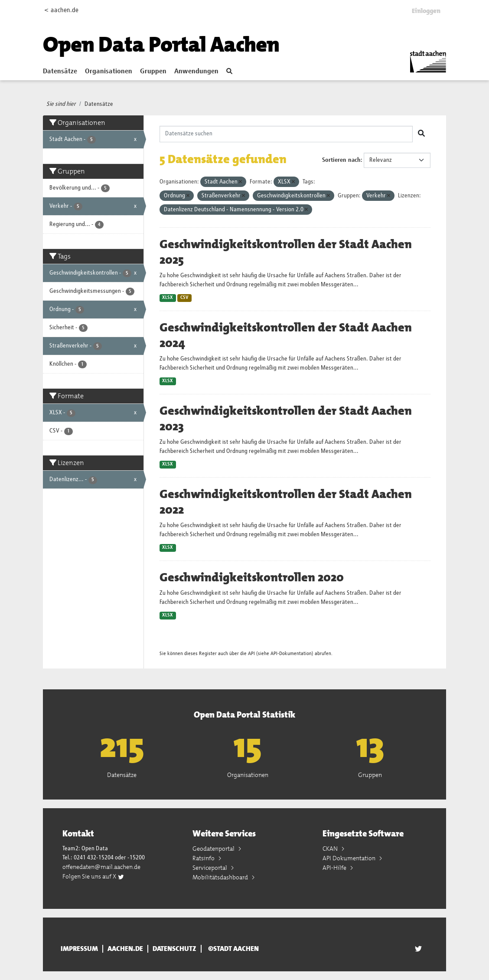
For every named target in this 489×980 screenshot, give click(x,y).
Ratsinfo (204, 858)
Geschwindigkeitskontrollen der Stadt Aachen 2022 (286, 502)
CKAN (331, 849)
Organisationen (109, 72)
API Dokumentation (350, 858)
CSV (184, 298)
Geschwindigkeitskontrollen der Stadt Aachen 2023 (286, 419)
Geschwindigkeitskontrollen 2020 (252, 577)
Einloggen (426, 11)
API (251, 654)
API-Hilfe (335, 868)
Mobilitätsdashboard (221, 877)
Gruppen (153, 72)
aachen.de (125, 949)
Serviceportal (210, 868)
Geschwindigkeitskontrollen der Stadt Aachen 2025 (286, 252)
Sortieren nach (341, 160)
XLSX (168, 298)
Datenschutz (174, 949)
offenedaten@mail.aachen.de (101, 867)
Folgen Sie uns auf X (93, 876)
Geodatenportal (214, 849)
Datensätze (60, 72)
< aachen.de (61, 10)
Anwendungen (196, 72)
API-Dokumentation (291, 654)
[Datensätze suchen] (286, 134)
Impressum (79, 949)
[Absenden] (421, 134)
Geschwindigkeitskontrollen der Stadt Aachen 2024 (286, 335)
